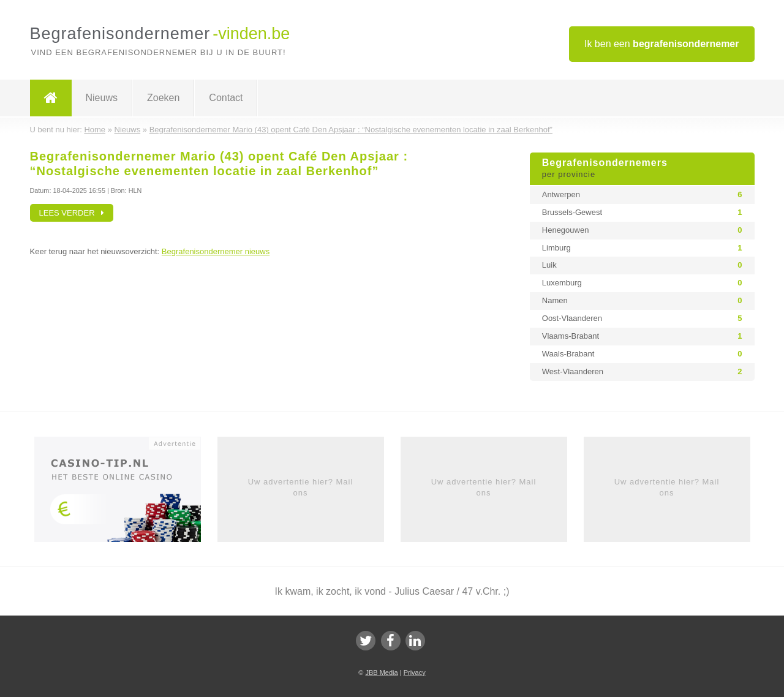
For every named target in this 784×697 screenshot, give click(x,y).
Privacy (415, 673)
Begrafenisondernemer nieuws (216, 251)
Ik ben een (662, 44)
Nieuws (102, 98)
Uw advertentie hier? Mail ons (301, 487)
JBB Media (381, 673)
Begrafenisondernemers (642, 169)
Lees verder (72, 213)
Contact (226, 98)
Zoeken (163, 98)
